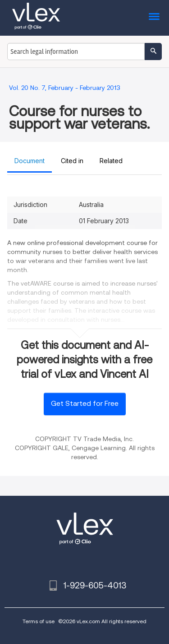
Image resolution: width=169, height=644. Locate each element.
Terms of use (39, 621)
